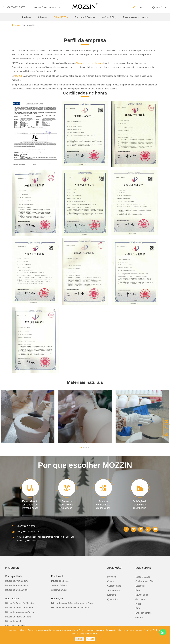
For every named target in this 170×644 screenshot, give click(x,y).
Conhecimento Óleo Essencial (145, 584)
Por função (57, 599)
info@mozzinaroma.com (48, 7)
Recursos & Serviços (85, 19)
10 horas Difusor (59, 585)
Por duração (58, 576)
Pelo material (12, 599)
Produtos (26, 19)
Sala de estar (114, 590)
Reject (79, 639)
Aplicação (42, 19)
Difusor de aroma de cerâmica (20, 612)
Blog (138, 590)
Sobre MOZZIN (61, 19)
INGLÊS (160, 7)
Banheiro (112, 577)
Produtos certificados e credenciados (103, 505)
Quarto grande (114, 586)
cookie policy (78, 634)
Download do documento (142, 597)
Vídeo (138, 604)
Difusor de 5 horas (60, 581)
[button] (82, 447)
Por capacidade (14, 576)
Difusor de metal (13, 621)
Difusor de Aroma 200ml (17, 585)
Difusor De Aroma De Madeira (19, 603)
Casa (18, 25)
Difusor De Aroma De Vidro (18, 617)
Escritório (112, 595)
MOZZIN (19, 76)
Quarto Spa (113, 599)
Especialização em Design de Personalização (30, 505)
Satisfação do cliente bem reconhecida (140, 505)
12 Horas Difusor (59, 590)
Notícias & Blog (109, 19)
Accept (90, 639)
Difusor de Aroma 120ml (17, 581)
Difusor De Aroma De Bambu (19, 608)
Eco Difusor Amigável (15, 626)
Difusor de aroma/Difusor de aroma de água (72, 603)
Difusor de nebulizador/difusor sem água (70, 608)
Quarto (111, 581)
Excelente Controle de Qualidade (67, 505)
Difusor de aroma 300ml (17, 590)
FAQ (138, 608)
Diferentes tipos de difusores (89, 63)
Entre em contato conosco (135, 19)
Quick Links (143, 568)
